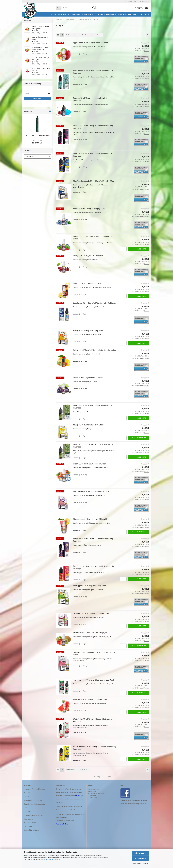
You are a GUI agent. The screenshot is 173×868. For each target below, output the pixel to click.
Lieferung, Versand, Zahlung (34, 815)
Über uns (27, 793)
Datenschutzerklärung (53, 859)
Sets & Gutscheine (124, 14)
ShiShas (53, 14)
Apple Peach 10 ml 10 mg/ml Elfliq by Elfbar (90, 43)
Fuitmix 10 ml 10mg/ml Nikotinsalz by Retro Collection (94, 350)
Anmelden (37, 99)
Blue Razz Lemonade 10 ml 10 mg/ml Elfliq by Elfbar (94, 181)
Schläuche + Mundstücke (107, 14)
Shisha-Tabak (75, 14)
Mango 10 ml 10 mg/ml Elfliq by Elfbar (88, 425)
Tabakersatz (92, 791)
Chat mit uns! (29, 827)
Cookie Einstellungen (31, 830)
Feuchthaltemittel (94, 789)
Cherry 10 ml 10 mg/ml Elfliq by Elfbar (88, 256)
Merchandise (145, 14)
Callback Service (30, 823)
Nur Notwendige (141, 859)
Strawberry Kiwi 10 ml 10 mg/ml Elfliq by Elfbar (92, 633)
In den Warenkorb (139, 249)
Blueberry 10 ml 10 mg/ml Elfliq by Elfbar (89, 209)
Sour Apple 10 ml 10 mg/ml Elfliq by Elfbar (90, 586)
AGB (25, 808)
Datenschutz (28, 819)
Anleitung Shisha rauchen (96, 793)
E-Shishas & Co (63, 14)
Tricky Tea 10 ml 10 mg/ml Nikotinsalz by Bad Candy (94, 680)
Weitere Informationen (141, 863)
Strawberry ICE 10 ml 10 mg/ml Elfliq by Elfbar (91, 613)
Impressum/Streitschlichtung (34, 789)
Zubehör (135, 14)
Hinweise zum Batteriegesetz (34, 804)
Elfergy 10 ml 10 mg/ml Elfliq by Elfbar (88, 331)
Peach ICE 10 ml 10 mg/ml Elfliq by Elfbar (89, 464)
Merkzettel (144, 2)
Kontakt (26, 797)
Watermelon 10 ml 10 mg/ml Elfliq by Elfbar (90, 699)
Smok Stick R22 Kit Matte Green (37, 136)
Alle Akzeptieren (141, 853)
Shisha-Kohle (86, 14)
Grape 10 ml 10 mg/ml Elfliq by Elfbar (88, 378)
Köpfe (94, 14)
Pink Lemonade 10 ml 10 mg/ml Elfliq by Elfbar (92, 519)
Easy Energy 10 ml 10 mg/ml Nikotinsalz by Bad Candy (95, 303)
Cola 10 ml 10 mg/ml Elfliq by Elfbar (87, 283)
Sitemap (27, 812)
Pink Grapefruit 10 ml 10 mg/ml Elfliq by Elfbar (91, 491)
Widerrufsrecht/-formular (33, 800)
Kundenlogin (130, 2)
